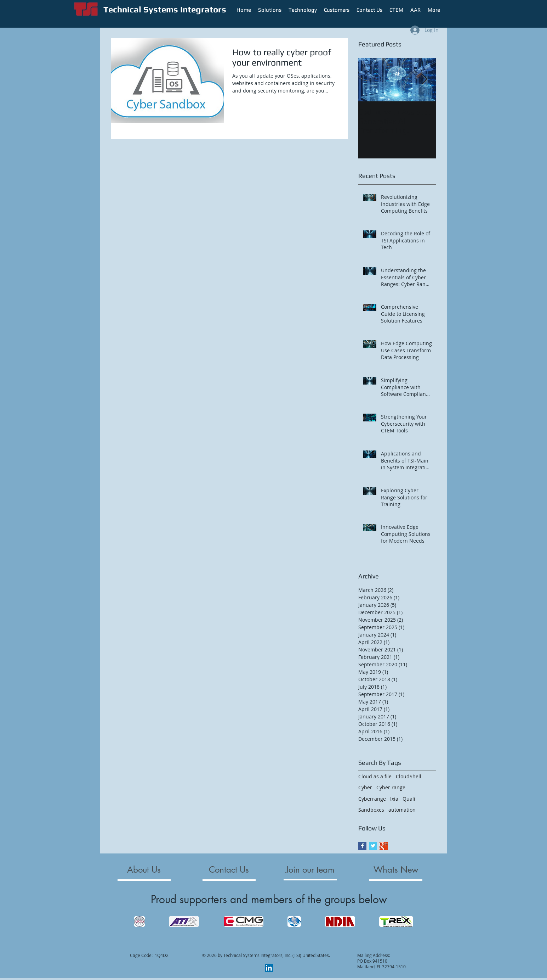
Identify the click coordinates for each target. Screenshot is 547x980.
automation (402, 810)
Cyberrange (372, 799)
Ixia (394, 799)
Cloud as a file (375, 776)
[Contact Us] (229, 870)
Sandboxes (371, 810)
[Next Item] (425, 80)
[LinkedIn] (269, 968)
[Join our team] (310, 870)
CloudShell (409, 776)
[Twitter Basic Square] (373, 846)
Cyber (365, 787)
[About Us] (144, 870)
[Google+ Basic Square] (384, 846)
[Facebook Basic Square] (362, 846)
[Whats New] (396, 870)
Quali (409, 799)
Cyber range (391, 787)
